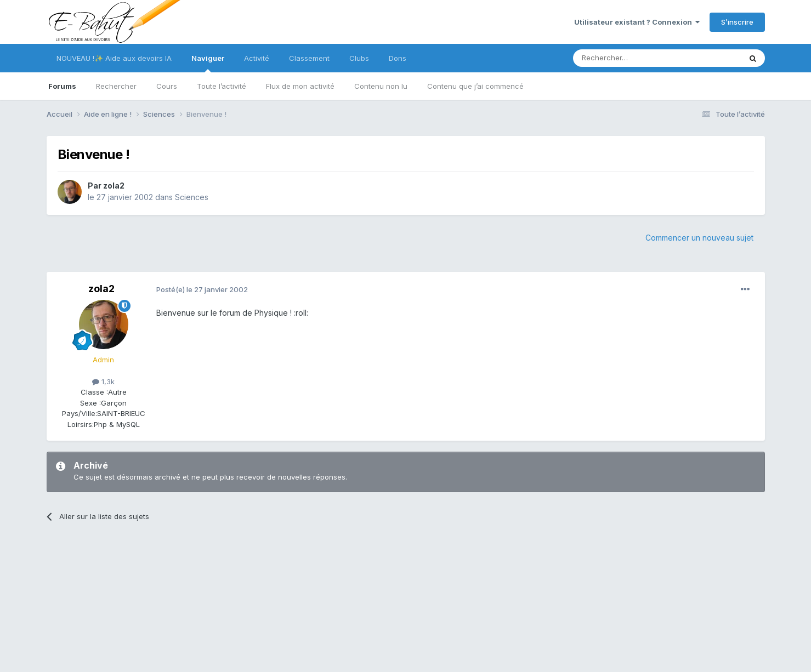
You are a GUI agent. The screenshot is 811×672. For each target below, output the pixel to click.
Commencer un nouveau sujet (699, 238)
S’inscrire (737, 22)
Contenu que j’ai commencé (475, 86)
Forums (62, 86)
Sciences (192, 197)
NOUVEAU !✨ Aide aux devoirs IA (114, 58)
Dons (398, 58)
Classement (309, 58)
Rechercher (116, 86)
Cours (167, 86)
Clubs (359, 58)
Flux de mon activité (300, 86)
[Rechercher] (633, 58)
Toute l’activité (222, 86)
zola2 (114, 186)
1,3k (103, 381)
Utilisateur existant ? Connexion (637, 22)
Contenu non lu (381, 86)
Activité (257, 58)
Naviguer (208, 63)
